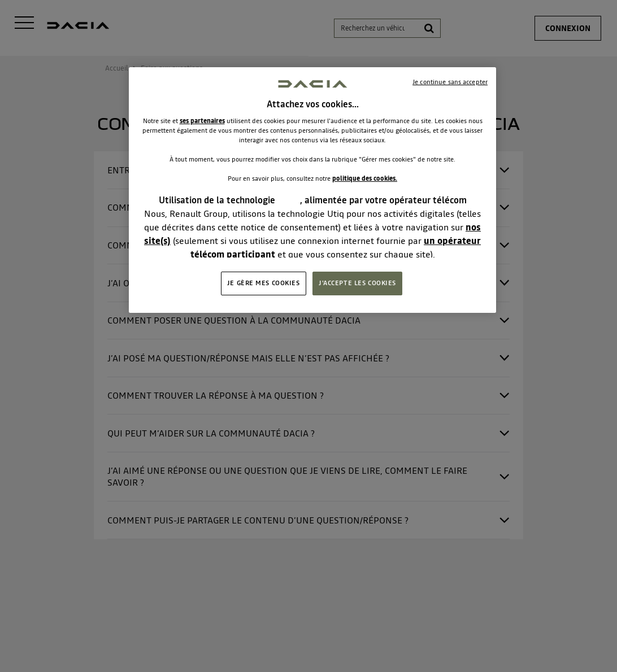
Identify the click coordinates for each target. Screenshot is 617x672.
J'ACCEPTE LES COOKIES (357, 283)
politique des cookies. (365, 178)
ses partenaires (202, 121)
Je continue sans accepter (450, 82)
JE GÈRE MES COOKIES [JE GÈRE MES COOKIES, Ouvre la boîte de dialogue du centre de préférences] (264, 283)
